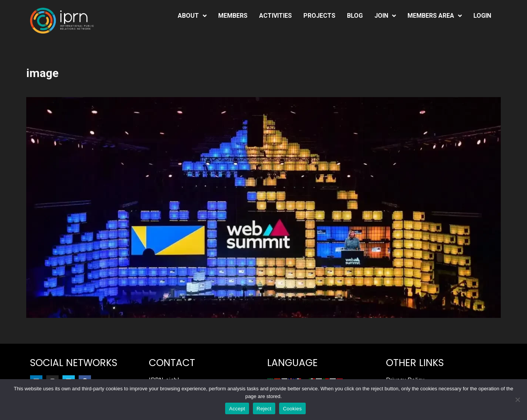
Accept (237, 409)
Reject (264, 409)
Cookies (292, 409)
